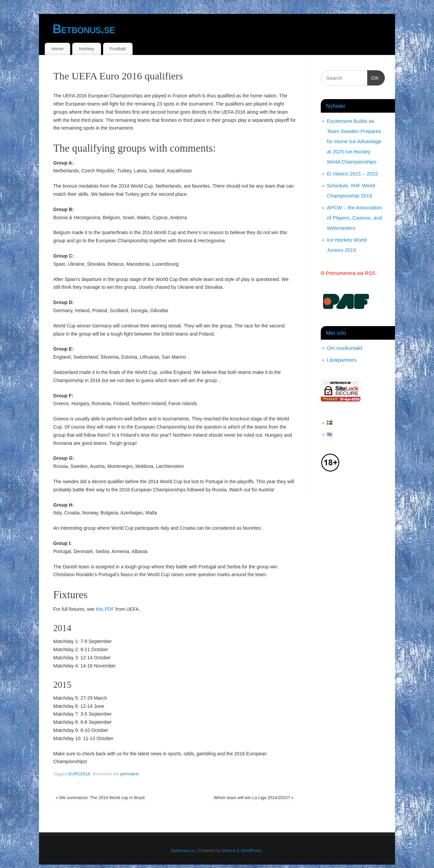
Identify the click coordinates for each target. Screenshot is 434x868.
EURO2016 (79, 774)
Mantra (229, 851)
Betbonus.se (84, 29)
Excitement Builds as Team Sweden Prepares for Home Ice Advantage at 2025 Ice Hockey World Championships (354, 141)
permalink (129, 774)
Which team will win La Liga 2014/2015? (254, 798)
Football (384, 8)
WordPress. (252, 851)
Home (343, 8)
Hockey (362, 8)
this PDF (105, 609)
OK (373, 77)
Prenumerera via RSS (351, 273)
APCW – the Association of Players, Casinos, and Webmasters (354, 218)
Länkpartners (342, 360)
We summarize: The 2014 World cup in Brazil (100, 798)
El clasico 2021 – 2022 (352, 174)
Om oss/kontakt (344, 348)
